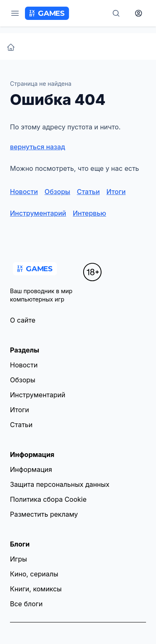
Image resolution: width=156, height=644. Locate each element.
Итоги (116, 192)
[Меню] (15, 13)
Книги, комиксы (36, 589)
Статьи (88, 192)
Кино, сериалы (34, 574)
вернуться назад (38, 147)
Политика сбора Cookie (48, 499)
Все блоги (26, 604)
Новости (24, 192)
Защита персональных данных (60, 484)
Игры (19, 559)
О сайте (23, 320)
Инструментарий (38, 213)
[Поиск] (116, 13)
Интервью (89, 213)
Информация (31, 469)
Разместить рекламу (44, 514)
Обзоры (57, 192)
